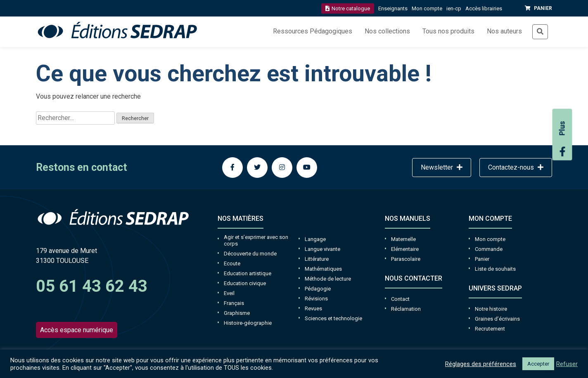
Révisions (316, 299)
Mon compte (427, 8)
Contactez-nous (516, 167)
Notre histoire (491, 309)
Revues (313, 308)
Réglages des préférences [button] (481, 364)
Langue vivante (322, 249)
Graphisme (237, 313)
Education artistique (248, 273)
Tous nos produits (448, 31)
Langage (315, 239)
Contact (400, 299)
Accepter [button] (538, 364)
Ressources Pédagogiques (313, 31)
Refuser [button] (567, 364)
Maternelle (403, 239)
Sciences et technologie (333, 318)
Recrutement (490, 329)
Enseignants (393, 8)
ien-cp (454, 8)
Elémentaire (405, 249)
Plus (562, 139)
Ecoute (232, 263)
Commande (489, 249)
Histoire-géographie (248, 323)
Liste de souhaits (495, 269)
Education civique (245, 283)
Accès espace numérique (77, 330)
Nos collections (387, 31)
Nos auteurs (504, 31)
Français (234, 303)
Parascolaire (406, 259)
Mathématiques (323, 269)
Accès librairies (484, 8)
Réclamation (406, 309)
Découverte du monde (250, 254)
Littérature (317, 259)
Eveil (229, 293)
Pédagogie (318, 289)
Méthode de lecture (328, 279)
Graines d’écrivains (497, 319)
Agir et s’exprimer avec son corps (256, 240)
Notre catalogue (348, 8)
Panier (482, 259)
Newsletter (442, 167)
